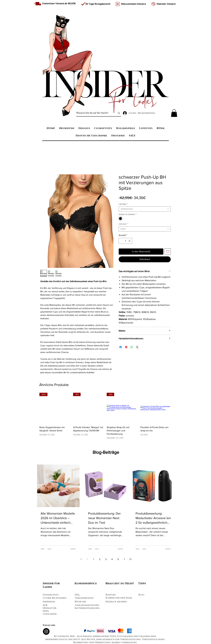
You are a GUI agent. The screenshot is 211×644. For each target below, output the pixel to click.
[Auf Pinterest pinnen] (126, 347)
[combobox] (145, 209)
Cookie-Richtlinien (55, 598)
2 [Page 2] (100, 559)
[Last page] (130, 559)
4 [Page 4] (112, 559)
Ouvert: (123, 224)
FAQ (77, 595)
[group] (105, 416)
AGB (45, 605)
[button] (174, 113)
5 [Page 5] (118, 559)
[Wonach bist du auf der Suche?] (94, 113)
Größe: (123, 204)
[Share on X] (137, 347)
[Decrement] (121, 241)
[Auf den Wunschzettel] (168, 252)
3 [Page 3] (106, 559)
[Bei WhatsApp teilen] (132, 347)
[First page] (81, 559)
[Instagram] (46, 631)
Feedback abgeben (116, 602)
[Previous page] (87, 559)
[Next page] (124, 559)
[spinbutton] (125, 241)
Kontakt (111, 595)
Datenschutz (51, 595)
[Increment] (130, 241)
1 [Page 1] (94, 559)
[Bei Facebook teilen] (121, 347)
